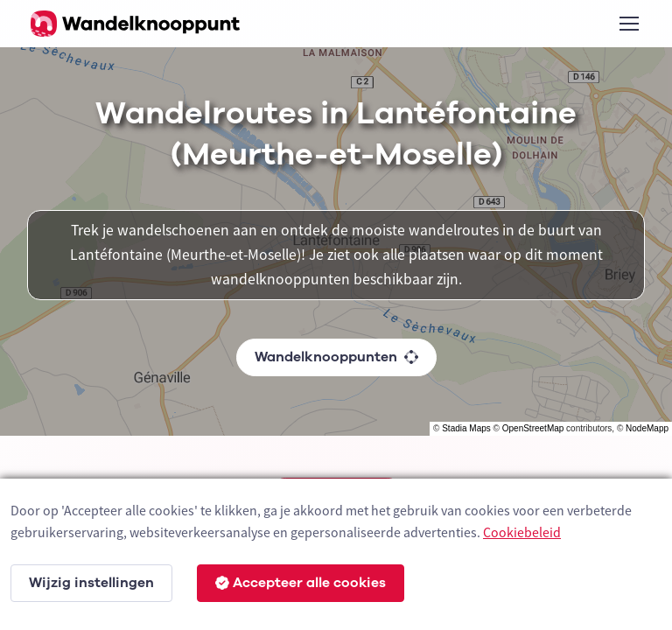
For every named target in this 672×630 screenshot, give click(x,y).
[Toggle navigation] (628, 24)
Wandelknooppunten (336, 357)
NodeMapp (647, 428)
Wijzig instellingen (91, 583)
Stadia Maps (466, 428)
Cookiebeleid (522, 532)
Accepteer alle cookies (301, 583)
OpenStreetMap (533, 428)
